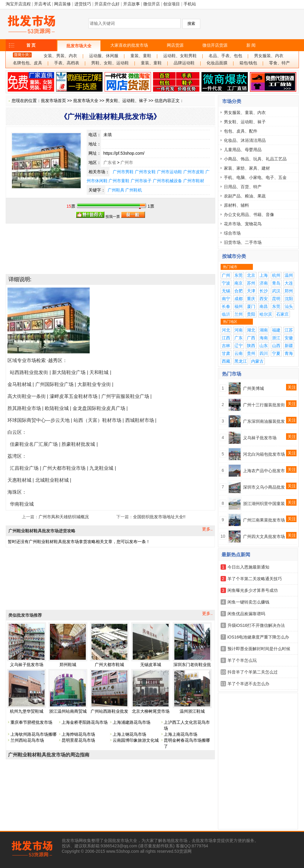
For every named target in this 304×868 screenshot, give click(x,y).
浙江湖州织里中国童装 (264, 504)
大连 (289, 283)
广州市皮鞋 (194, 172)
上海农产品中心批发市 (264, 471)
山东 (264, 346)
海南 (264, 338)
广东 (239, 338)
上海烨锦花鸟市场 (78, 734)
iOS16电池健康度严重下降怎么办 (258, 637)
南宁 (226, 299)
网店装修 (62, 4)
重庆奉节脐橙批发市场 (31, 722)
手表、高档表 (67, 63)
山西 (276, 346)
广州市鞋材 (194, 181)
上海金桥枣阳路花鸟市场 (85, 722)
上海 (264, 275)
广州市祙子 (141, 181)
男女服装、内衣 (269, 56)
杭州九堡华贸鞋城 (27, 711)
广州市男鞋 (123, 172)
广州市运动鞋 (169, 172)
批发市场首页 (54, 101)
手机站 (190, 4)
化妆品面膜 (217, 63)
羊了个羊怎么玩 (242, 660)
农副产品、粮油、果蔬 (245, 196)
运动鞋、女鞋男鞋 (180, 56)
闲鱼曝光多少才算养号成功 (253, 590)
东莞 (239, 275)
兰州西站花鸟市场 (27, 740)
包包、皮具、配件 (241, 131)
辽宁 (239, 346)
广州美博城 (253, 388)
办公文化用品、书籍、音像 (249, 215)
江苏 (289, 330)
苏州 (251, 283)
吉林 (226, 346)
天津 (251, 291)
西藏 (226, 361)
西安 (264, 299)
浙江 (276, 338)
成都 (239, 299)
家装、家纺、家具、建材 (247, 168)
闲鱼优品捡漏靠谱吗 (246, 614)
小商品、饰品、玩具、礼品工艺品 (255, 159)
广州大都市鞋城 (109, 665)
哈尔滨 (266, 314)
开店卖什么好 (107, 4)
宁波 (226, 283)
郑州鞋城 (68, 665)
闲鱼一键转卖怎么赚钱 (248, 602)
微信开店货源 (215, 45)
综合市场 (232, 233)
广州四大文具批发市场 (264, 536)
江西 (226, 338)
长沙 (264, 291)
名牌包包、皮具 (28, 63)
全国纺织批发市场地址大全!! (159, 517)
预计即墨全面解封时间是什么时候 (259, 649)
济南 (264, 283)
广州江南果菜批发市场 (264, 520)
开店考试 (42, 4)
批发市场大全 (79, 46)
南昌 (264, 306)
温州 (289, 275)
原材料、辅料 (236, 205)
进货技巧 (83, 4)
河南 (239, 330)
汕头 (289, 306)
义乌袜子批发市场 (27, 665)
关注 (292, 387)
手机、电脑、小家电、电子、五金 (255, 177)
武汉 (276, 291)
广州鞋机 (134, 190)
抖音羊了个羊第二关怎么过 (253, 672)
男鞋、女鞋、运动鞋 (110, 63)
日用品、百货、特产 (243, 187)
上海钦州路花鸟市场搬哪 (33, 734)
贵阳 (251, 314)
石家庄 (282, 314)
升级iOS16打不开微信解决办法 (256, 625)
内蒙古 (257, 361)
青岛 (276, 283)
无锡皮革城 (151, 665)
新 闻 (251, 45)
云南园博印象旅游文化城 (136, 740)
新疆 (289, 346)
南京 (239, 283)
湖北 (251, 330)
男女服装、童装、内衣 (245, 113)
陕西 (251, 346)
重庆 (251, 299)
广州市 (127, 162)
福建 (276, 330)
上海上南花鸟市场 (181, 734)
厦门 (251, 306)
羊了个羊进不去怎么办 (248, 684)
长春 (226, 306)
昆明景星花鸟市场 (78, 740)
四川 (264, 353)
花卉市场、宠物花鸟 (243, 224)
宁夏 (276, 353)
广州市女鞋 (145, 172)
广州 (226, 275)
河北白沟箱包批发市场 (264, 454)
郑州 (289, 291)
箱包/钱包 (248, 63)
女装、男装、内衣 (60, 56)
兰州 (239, 314)
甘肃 (226, 353)
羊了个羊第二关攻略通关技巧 (255, 579)
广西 (251, 338)
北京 (251, 275)
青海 (289, 353)
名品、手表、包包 (225, 56)
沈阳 (289, 299)
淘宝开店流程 (18, 4)
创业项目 (172, 4)
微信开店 (152, 4)
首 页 (31, 45)
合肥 (239, 291)
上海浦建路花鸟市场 (132, 722)
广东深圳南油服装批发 (264, 421)
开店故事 (132, 4)
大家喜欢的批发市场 (129, 45)
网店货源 (175, 45)
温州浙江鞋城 (192, 711)
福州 (239, 306)
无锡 (226, 291)
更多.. (207, 529)
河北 (226, 330)
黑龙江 (241, 361)
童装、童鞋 (141, 56)
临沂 (226, 314)
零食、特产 (279, 63)
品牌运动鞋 (184, 63)
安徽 (289, 338)
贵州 (251, 353)
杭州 (276, 275)
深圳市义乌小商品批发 (264, 487)
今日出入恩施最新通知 (248, 567)
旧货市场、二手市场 (243, 242)
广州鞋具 (116, 190)
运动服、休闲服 (104, 56)
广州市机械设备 (167, 181)
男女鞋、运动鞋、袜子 (126, 101)
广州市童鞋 (119, 181)
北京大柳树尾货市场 (151, 711)
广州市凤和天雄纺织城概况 (64, 517)
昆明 (276, 299)
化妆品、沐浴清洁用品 (245, 140)
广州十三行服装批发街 (264, 405)
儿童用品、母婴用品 (243, 150)
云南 (239, 353)
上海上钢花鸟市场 (129, 734)
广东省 (110, 162)
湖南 (264, 330)
